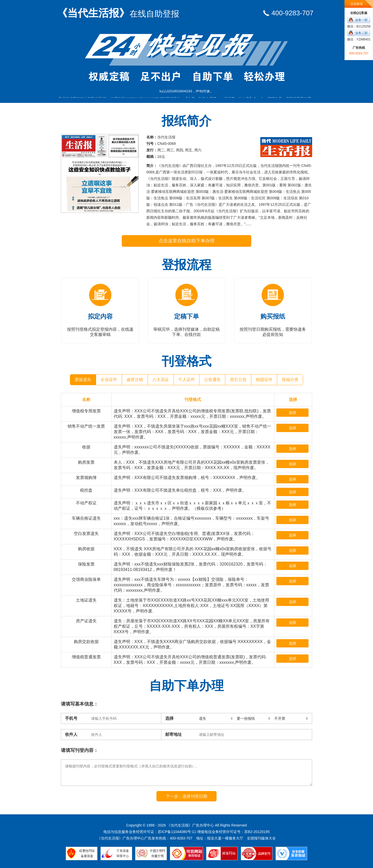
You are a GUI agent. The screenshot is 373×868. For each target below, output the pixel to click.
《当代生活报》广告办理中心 (190, 825)
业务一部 (361, 20)
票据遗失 (83, 380)
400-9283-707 (292, 13)
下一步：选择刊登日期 (187, 796)
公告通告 (212, 380)
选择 (292, 413)
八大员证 (161, 380)
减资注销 (135, 380)
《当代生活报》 (118, 13)
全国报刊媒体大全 (261, 838)
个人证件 (187, 380)
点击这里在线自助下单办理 (187, 241)
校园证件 (264, 380)
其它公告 (238, 380)
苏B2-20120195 (257, 832)
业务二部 (361, 33)
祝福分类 (290, 380)
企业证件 (109, 380)
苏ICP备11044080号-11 (177, 832)
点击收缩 (356, 4)
